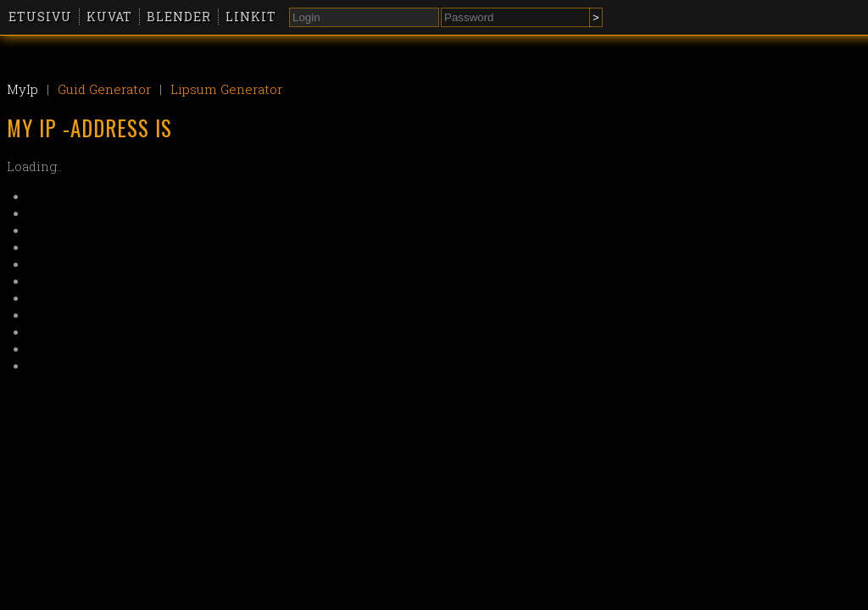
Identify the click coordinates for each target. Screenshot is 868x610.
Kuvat (109, 17)
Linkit (251, 17)
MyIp (22, 89)
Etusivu (40, 17)
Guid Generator (104, 89)
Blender (179, 17)
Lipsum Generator (226, 89)
